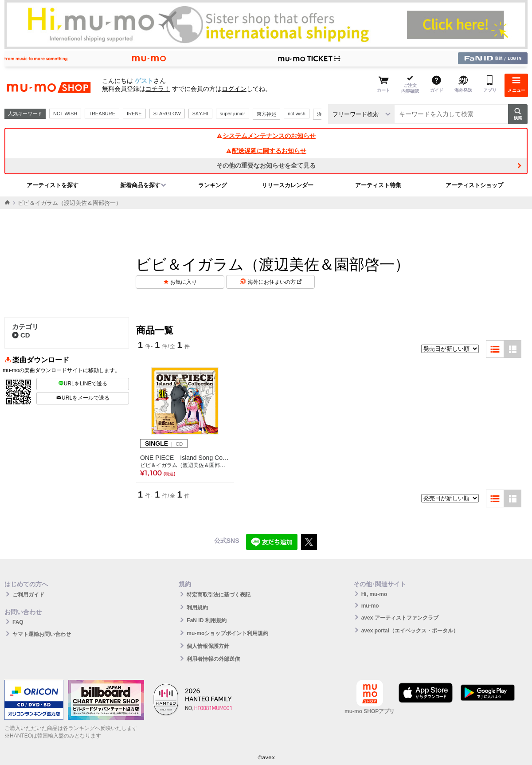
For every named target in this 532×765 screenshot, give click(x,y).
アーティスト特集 (378, 185)
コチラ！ (158, 89)
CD (21, 335)
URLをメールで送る (83, 398)
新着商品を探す (140, 185)
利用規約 (197, 608)
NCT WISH (65, 114)
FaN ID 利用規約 (206, 620)
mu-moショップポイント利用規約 (227, 633)
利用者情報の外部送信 (213, 659)
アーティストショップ (474, 185)
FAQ (18, 622)
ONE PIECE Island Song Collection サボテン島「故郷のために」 (185, 458)
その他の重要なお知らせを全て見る (266, 165)
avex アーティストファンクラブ (400, 618)
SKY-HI (200, 114)
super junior (233, 114)
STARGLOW (167, 114)
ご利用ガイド (28, 595)
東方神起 (266, 114)
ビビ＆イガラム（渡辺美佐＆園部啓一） (185, 465)
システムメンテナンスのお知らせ (266, 136)
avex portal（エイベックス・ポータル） (410, 631)
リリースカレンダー (288, 185)
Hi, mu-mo (374, 594)
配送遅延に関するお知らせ (266, 151)
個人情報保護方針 (208, 646)
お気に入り (184, 282)
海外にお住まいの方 (275, 282)
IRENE (134, 114)
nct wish (297, 114)
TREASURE (102, 114)
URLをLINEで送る (83, 384)
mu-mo (370, 606)
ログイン (234, 89)
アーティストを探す (53, 185)
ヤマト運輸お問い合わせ (42, 634)
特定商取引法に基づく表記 (219, 595)
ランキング (213, 185)
